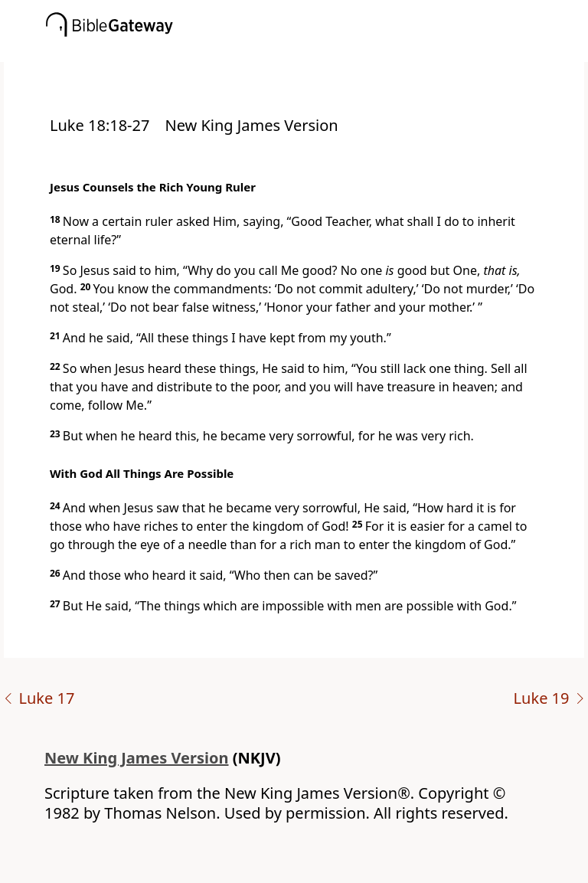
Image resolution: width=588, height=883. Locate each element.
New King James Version (137, 758)
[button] (317, 51)
